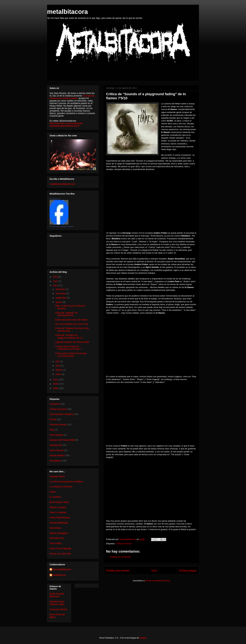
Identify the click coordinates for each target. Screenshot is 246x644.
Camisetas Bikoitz (58, 609)
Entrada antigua (188, 571)
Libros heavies (57, 450)
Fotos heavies (56, 435)
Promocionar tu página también (62, 226)
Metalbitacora (55, 199)
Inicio (154, 571)
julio (58, 361)
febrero (59, 370)
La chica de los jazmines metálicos (67, 482)
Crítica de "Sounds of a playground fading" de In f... (70, 336)
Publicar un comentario (120, 557)
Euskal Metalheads (59, 523)
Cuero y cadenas (58, 512)
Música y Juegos (58, 507)
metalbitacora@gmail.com (62, 184)
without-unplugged (59, 533)
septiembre (61, 298)
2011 (56, 285)
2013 (56, 277)
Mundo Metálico (57, 455)
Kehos (53, 492)
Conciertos (55, 404)
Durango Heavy (57, 476)
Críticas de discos (124, 544)
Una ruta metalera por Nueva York (72, 324)
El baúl (53, 419)
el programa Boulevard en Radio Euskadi (72, 97)
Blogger (143, 638)
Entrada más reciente (118, 571)
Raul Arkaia (55, 528)
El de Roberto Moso (59, 502)
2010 (56, 380)
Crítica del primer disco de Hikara (71, 320)
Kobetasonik (56, 445)
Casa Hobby (56, 543)
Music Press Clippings (60, 548)
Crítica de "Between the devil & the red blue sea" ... (72, 330)
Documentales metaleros (62, 414)
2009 (56, 384)
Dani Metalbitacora (62, 569)
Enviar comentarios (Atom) (158, 581)
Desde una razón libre (60, 554)
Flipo (52, 430)
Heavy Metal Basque (60, 518)
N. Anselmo (55, 497)
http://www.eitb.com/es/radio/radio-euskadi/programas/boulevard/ (66, 125)
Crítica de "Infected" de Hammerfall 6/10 (66, 314)
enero (59, 374)
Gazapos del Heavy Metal (62, 440)
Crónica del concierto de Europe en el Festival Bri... (71, 355)
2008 (56, 388)
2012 (56, 281)
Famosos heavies (58, 425)
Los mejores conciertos (61, 487)
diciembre (61, 289)
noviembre (61, 293)
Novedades (55, 461)
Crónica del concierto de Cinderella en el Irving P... (69, 348)
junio (58, 366)
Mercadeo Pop (57, 538)
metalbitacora (67, 12)
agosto (59, 302)
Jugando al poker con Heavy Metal (72, 342)
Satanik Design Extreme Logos (57, 603)
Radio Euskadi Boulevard (57, 595)
